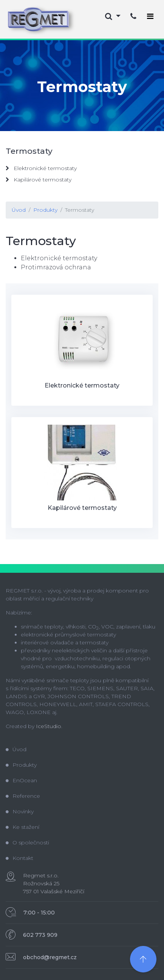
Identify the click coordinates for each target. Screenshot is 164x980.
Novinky (20, 811)
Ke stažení (22, 827)
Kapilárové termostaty (39, 180)
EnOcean (21, 780)
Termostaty (80, 210)
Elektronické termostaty (41, 168)
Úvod (19, 210)
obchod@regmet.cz (50, 957)
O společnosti (27, 842)
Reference (23, 796)
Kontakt (19, 858)
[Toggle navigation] (150, 16)
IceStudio (49, 726)
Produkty (45, 210)
